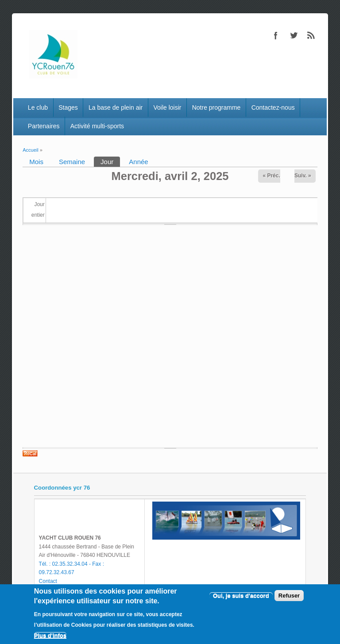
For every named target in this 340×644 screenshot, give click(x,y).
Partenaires (44, 126)
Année (138, 162)
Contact (48, 581)
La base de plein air (116, 107)
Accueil (30, 150)
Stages (68, 107)
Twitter (294, 35)
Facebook (276, 35)
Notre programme (216, 107)
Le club (38, 107)
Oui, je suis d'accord (241, 596)
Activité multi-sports (97, 126)
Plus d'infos (50, 635)
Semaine (72, 162)
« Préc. (271, 176)
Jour (110, 161)
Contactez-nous (273, 107)
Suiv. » (303, 176)
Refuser (289, 596)
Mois (36, 162)
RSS (311, 35)
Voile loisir (167, 107)
